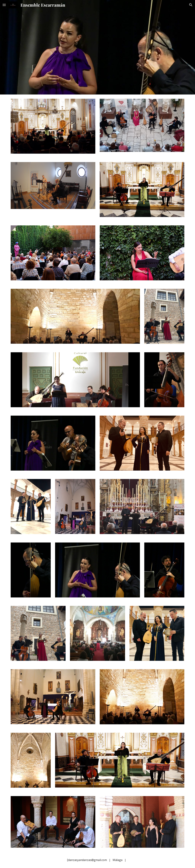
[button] (4, 5)
